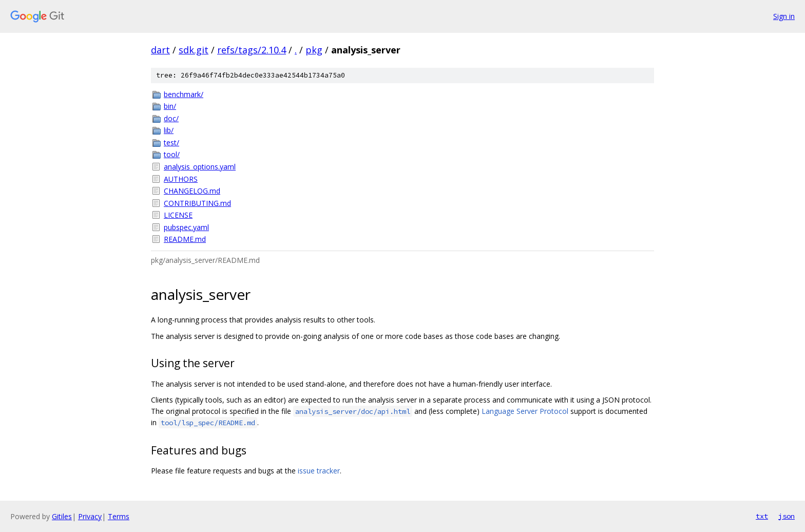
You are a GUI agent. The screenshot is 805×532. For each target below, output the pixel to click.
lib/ (169, 130)
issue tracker (319, 471)
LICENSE (178, 215)
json (787, 516)
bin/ (170, 106)
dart (160, 50)
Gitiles (62, 516)
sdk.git (194, 50)
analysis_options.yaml (200, 167)
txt (762, 516)
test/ (171, 142)
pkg (314, 50)
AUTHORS (181, 179)
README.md (185, 239)
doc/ (171, 118)
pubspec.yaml (186, 227)
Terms (119, 516)
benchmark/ (184, 94)
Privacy (90, 516)
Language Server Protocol (525, 411)
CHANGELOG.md (192, 191)
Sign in (784, 16)
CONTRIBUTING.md (197, 203)
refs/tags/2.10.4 (252, 50)
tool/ (172, 154)
